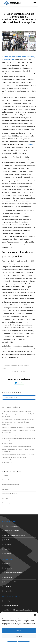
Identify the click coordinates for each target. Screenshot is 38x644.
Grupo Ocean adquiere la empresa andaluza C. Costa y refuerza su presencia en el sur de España (18, 413)
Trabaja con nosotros (11, 526)
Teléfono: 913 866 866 (12, 531)
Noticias (6, 39)
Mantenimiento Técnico (10, 494)
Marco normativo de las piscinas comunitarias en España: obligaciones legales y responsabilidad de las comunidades (18, 438)
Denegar (19, 636)
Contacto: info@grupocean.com (15, 535)
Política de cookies (12, 641)
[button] (35, 615)
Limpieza (5, 475)
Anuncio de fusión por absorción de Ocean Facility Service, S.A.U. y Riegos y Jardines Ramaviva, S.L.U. (19, 429)
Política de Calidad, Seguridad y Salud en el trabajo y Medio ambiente (18, 611)
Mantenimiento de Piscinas (11, 485)
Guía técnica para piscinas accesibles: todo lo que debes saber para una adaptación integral (18, 421)
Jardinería (5, 498)
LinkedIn (7, 540)
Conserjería (6, 480)
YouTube (7, 549)
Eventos (6, 34)
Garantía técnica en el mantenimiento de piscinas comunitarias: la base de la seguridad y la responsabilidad (18, 457)
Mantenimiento (8, 37)
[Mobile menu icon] (35, 3)
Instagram (8, 544)
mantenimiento (29, 145)
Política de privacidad (24, 641)
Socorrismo (6, 489)
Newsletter (8, 554)
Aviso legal (8, 601)
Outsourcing (6, 503)
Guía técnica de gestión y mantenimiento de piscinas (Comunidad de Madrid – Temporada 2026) (19, 448)
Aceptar (19, 630)
